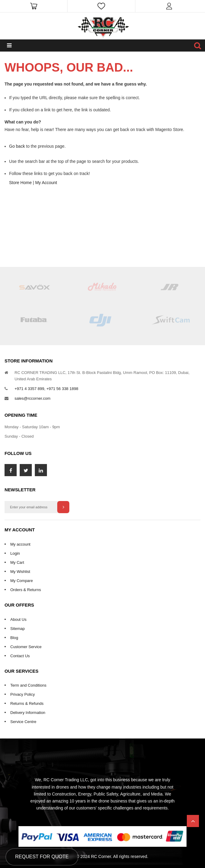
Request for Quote (42, 857)
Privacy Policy (23, 694)
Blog (14, 638)
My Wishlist (20, 572)
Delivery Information (28, 713)
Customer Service (26, 647)
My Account (46, 183)
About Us (18, 619)
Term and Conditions (28, 685)
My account (20, 544)
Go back (17, 146)
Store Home (20, 183)
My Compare (21, 581)
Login (15, 553)
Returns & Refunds (27, 703)
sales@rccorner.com (33, 398)
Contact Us (20, 656)
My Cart (17, 562)
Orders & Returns (26, 590)
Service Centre (23, 722)
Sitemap (18, 629)
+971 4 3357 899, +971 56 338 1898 (46, 389)
